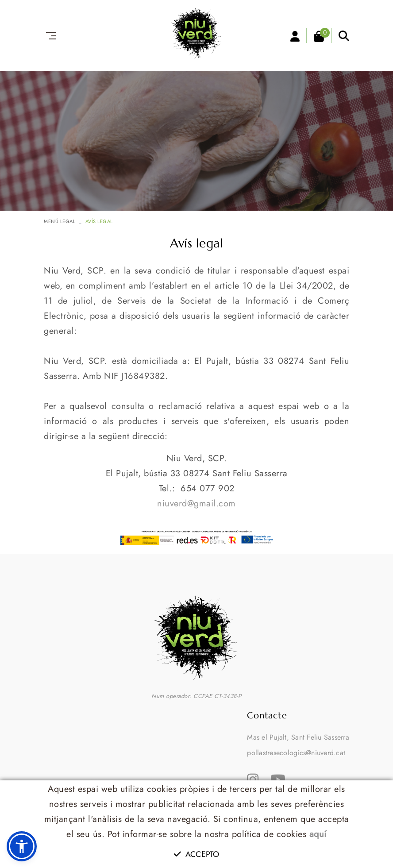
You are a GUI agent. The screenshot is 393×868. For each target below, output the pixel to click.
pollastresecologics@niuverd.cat (296, 753)
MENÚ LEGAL (60, 221)
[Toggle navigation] (49, 36)
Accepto (196, 854)
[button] (22, 846)
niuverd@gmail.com (196, 503)
